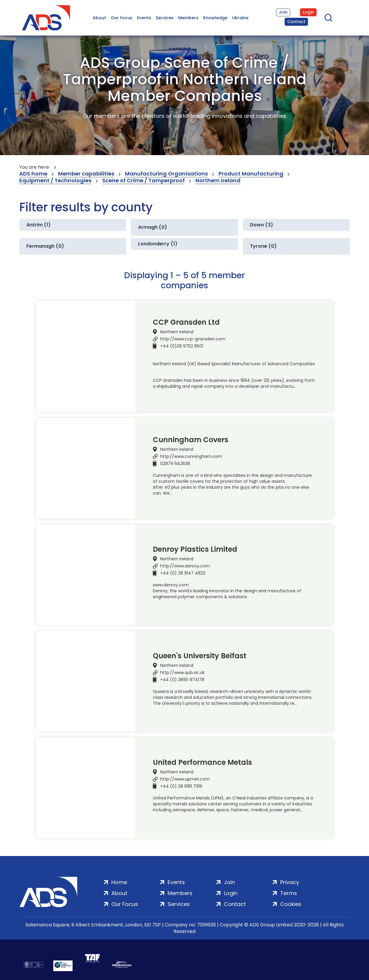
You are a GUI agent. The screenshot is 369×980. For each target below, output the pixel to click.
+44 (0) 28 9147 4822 (183, 573)
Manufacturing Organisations (166, 174)
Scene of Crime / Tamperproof (143, 181)
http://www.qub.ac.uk (182, 672)
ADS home (33, 174)
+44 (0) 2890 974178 (182, 680)
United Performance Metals (202, 762)
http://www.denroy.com (185, 566)
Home (119, 882)
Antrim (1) (38, 225)
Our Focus (125, 904)
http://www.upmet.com (185, 779)
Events (144, 18)
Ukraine (240, 18)
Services (165, 18)
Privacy (290, 882)
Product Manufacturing (251, 174)
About (99, 18)
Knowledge (215, 18)
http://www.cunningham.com (191, 456)
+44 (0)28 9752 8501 (182, 346)
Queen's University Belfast (200, 656)
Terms (289, 893)
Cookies (291, 904)
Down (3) (261, 225)
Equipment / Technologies (55, 181)
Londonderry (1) (158, 244)
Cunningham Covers (191, 440)
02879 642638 (175, 464)
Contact (296, 22)
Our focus (122, 18)
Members (188, 18)
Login (308, 12)
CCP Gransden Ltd (186, 322)
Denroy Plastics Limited (195, 549)
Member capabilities (86, 174)
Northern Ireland (218, 181)
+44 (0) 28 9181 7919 (181, 786)
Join (283, 12)
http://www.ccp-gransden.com (193, 339)
